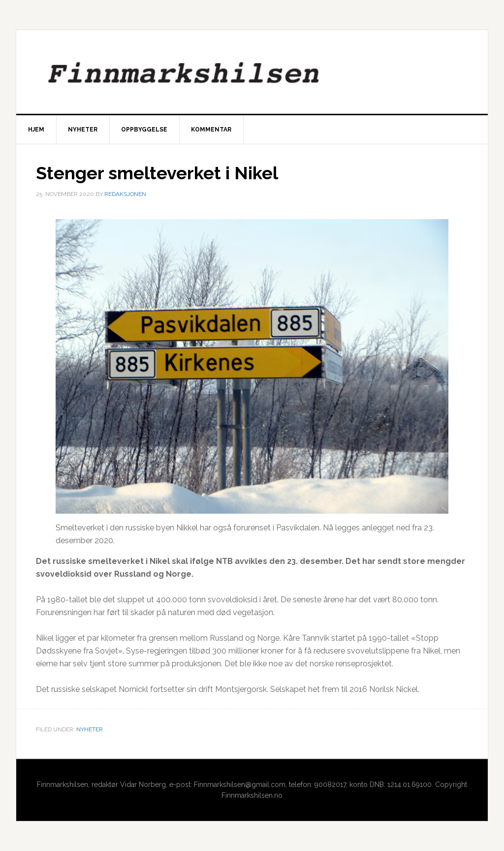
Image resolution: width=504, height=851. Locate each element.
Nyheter (90, 729)
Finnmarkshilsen (252, 72)
